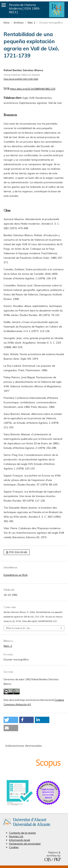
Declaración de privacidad (25, 844)
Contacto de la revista (22, 833)
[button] (11, 720)
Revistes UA (16, 836)
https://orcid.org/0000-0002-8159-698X (21, 79)
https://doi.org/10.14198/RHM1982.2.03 (33, 89)
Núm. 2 (31, 23)
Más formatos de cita (18, 628)
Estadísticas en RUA (16, 575)
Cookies (14, 847)
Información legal (19, 840)
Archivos (19, 23)
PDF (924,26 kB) (18, 552)
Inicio (7, 23)
